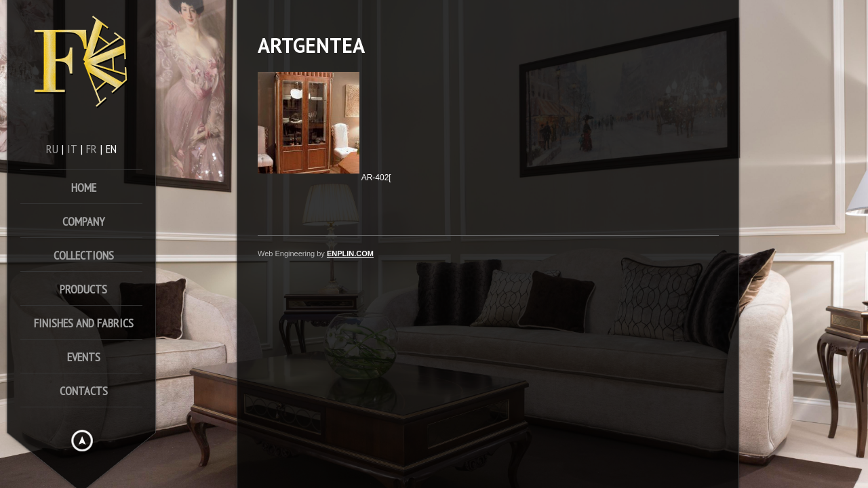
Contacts (84, 391)
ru (52, 149)
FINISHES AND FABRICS (84, 323)
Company (83, 221)
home (84, 187)
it (72, 149)
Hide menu (82, 441)
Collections (84, 255)
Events (84, 357)
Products (83, 289)
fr (92, 149)
